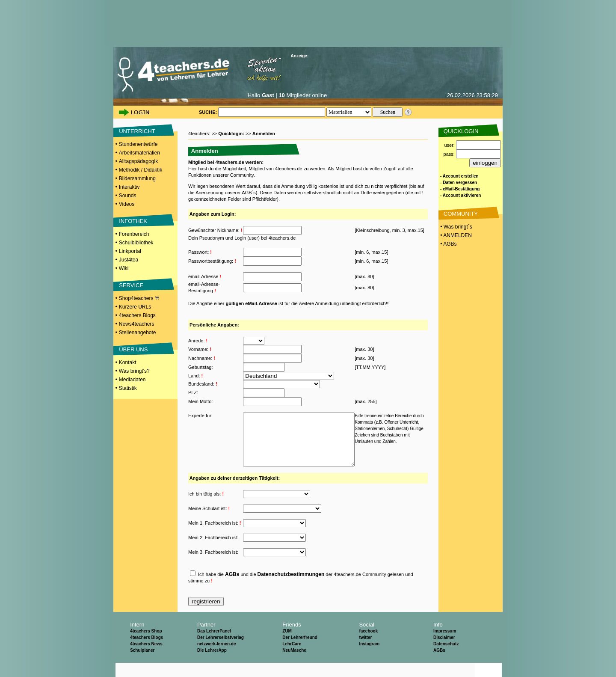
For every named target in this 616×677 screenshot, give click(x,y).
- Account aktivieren (461, 195)
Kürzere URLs (135, 307)
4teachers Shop (146, 645)
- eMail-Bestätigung (460, 189)
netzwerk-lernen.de (217, 658)
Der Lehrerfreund (300, 652)
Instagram (369, 658)
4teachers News (146, 658)
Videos (127, 204)
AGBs (232, 588)
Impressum (445, 645)
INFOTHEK (133, 221)
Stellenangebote (138, 333)
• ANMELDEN (455, 235)
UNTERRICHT (137, 131)
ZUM (287, 645)
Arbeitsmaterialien (139, 153)
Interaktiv (129, 187)
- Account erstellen (459, 176)
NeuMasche (294, 664)
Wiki (124, 268)
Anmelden (264, 134)
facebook (368, 645)
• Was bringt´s (456, 227)
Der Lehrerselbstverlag (221, 652)
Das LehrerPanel (214, 645)
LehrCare (292, 658)
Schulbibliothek (136, 243)
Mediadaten (132, 380)
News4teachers (137, 324)
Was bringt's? (134, 371)
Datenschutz (446, 658)
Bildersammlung (137, 178)
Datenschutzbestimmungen (291, 588)
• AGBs (448, 244)
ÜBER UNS (133, 349)
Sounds (128, 196)
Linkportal (130, 251)
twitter (365, 652)
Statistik (128, 388)
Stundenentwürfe (138, 144)
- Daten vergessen (459, 183)
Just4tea (129, 260)
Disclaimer (444, 652)
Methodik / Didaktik (141, 170)
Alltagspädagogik (138, 161)
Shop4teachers (139, 298)
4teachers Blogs (137, 315)
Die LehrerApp (212, 664)
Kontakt (128, 362)
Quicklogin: (232, 134)
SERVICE (131, 285)
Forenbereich (134, 234)
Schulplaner (142, 664)
